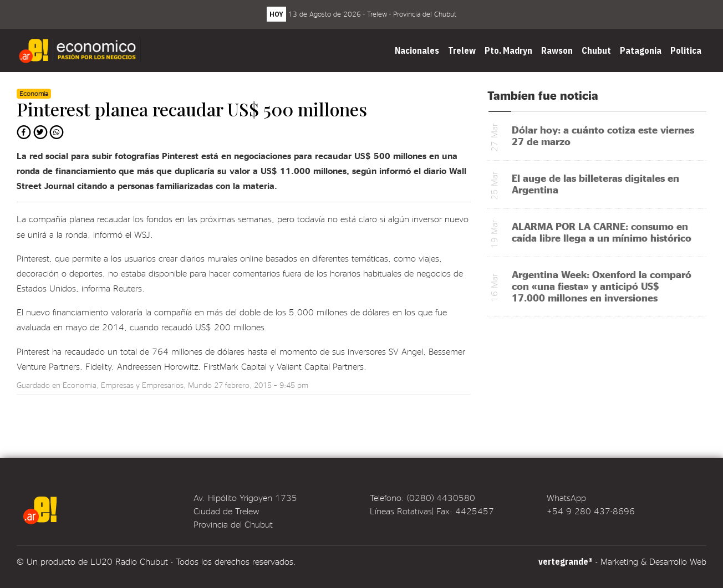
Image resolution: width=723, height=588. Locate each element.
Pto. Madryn (508, 50)
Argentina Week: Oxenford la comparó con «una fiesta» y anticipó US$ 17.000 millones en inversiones (602, 286)
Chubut (596, 50)
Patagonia (641, 50)
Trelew (462, 50)
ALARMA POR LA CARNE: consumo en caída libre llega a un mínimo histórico (602, 232)
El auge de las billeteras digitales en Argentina (595, 183)
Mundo (200, 385)
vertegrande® (566, 561)
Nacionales (417, 50)
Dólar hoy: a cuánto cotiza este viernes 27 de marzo (603, 135)
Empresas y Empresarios (142, 385)
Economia (80, 385)
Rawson (557, 50)
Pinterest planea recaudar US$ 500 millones (192, 109)
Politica (686, 50)
